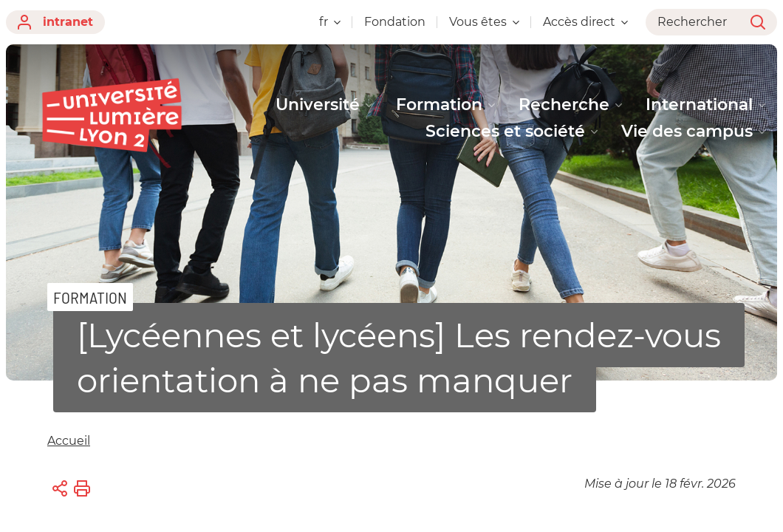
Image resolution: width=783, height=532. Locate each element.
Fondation (395, 22)
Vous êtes (484, 22)
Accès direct (585, 22)
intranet (55, 22)
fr (330, 22)
